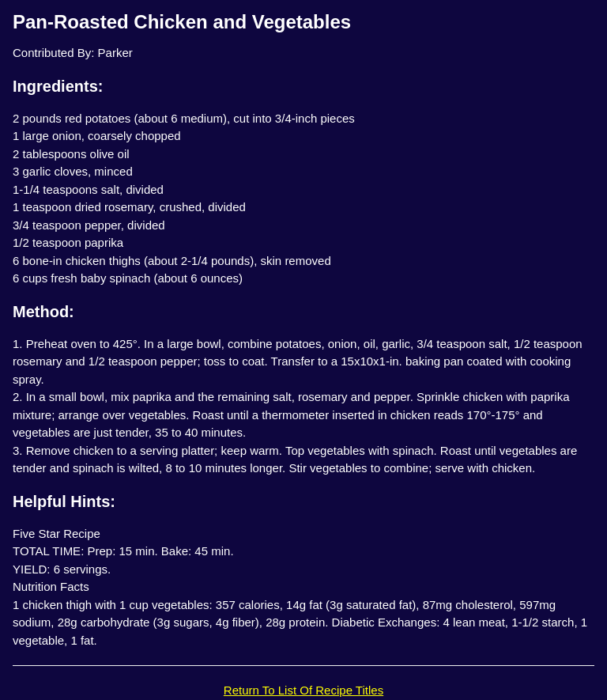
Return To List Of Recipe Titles (303, 690)
